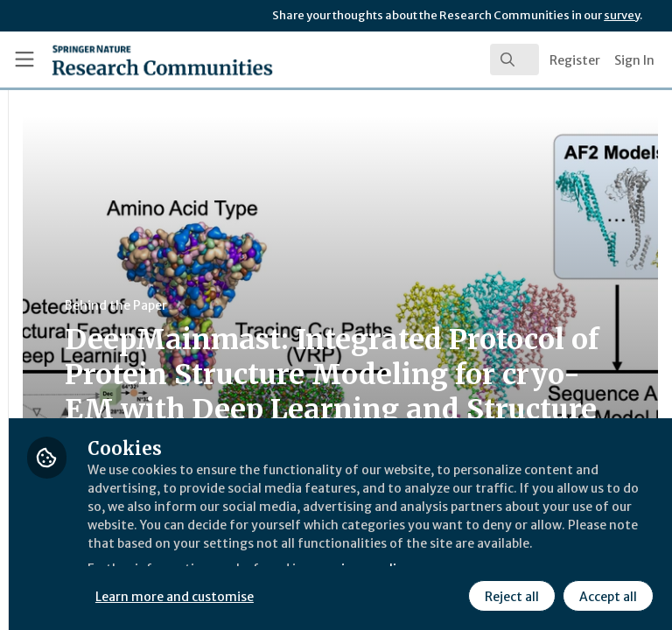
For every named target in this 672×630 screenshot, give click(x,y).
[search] (514, 59)
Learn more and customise (391, 556)
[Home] (124, 59)
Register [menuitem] (575, 60)
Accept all (451, 594)
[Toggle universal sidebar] (24, 59)
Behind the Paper (331, 305)
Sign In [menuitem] (634, 60)
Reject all (354, 594)
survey (622, 15)
